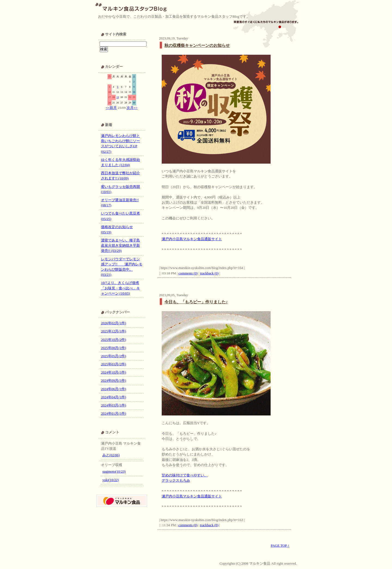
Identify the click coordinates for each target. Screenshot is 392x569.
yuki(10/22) (111, 480)
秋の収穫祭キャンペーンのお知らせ (197, 45)
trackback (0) (209, 273)
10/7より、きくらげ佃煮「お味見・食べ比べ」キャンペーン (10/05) (120, 288)
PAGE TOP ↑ (280, 546)
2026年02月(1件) (114, 323)
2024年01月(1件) (114, 414)
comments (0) (188, 273)
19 (118, 97)
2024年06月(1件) (114, 389)
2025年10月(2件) (114, 340)
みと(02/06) (111, 455)
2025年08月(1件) (114, 348)
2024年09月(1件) (114, 381)
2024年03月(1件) (114, 405)
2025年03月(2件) (114, 364)
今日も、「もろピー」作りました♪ (196, 302)
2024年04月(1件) (114, 397)
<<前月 (111, 108)
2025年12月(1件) (114, 331)
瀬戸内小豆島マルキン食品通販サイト (192, 239)
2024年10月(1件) (114, 372)
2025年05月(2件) (114, 356)
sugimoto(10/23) (114, 472)
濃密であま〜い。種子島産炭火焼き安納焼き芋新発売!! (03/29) (120, 246)
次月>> (132, 108)
